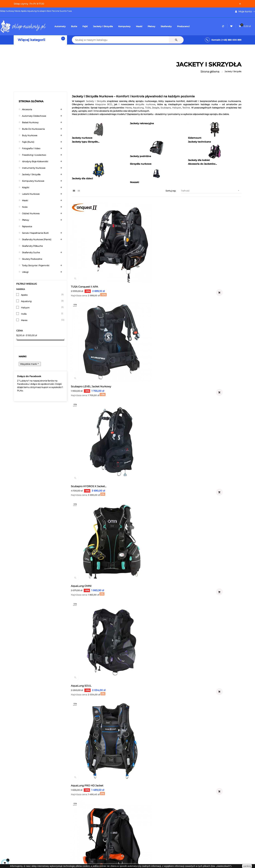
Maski (25, 201)
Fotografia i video (32, 149)
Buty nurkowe (31, 136)
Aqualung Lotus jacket (202, 474)
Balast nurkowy (31, 123)
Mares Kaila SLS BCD (201, 618)
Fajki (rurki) (29, 142)
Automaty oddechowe (36, 116)
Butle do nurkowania (35, 129)
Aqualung (41, 302)
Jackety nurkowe (82, 138)
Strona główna (31, 102)
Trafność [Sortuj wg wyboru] (211, 191)
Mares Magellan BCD (143, 689)
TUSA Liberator (81, 474)
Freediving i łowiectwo (36, 155)
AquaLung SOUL (140, 331)
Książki (26, 188)
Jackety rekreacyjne (142, 124)
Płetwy (26, 220)
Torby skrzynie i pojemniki (38, 266)
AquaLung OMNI (82, 331)
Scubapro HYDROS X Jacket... (206, 259)
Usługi (26, 272)
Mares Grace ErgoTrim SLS (88, 618)
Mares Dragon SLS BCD (144, 618)
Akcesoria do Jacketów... (202, 164)
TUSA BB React (81, 546)
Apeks (41, 295)
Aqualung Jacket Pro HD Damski (150, 403)
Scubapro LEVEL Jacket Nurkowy (150, 259)
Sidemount (195, 138)
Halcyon (41, 308)
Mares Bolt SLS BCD (84, 689)
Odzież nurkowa (32, 214)
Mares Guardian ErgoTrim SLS (206, 546)
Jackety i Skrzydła (33, 175)
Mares (41, 321)
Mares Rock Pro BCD (201, 689)
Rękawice (28, 227)
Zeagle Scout (138, 546)
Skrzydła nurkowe (141, 164)
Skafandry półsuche (34, 246)
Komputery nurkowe (35, 181)
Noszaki (134, 183)
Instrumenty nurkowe (35, 168)
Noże (25, 207)
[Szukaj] (98, 40)
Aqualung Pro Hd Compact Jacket (93, 403)
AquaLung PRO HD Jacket (204, 331)
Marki (23, 357)
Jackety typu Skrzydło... (86, 142)
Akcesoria (28, 110)
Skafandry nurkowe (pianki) (39, 240)
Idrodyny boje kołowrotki (37, 162)
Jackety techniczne (199, 142)
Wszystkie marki (31, 365)
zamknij (247, 866)
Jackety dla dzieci (82, 179)
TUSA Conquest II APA (85, 259)
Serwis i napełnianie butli (37, 233)
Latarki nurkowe (32, 194)
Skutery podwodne (34, 259)
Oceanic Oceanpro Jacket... (146, 474)
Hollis (41, 314)
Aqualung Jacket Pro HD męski (207, 403)
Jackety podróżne (141, 157)
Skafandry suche (32, 253)
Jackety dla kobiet (199, 161)
